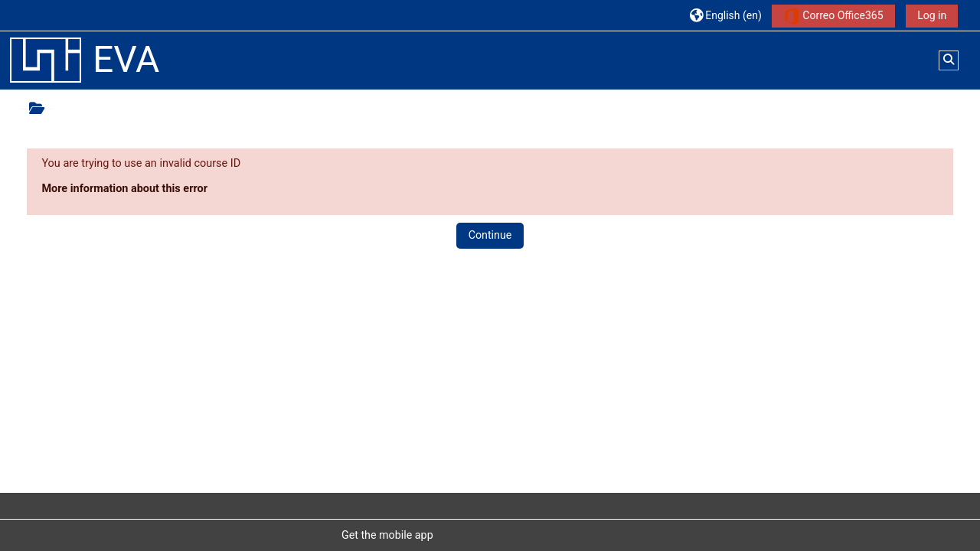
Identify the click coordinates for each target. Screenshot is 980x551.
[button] (726, 15)
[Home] (46, 60)
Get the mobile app (387, 535)
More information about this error (124, 189)
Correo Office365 (833, 16)
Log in (932, 15)
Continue (490, 235)
